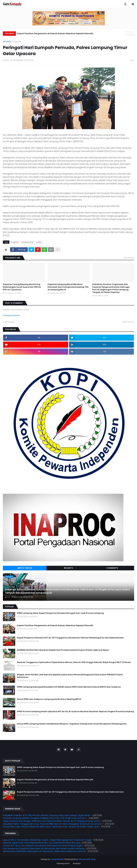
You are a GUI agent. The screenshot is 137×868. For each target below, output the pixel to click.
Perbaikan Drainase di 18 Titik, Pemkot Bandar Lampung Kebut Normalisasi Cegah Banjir (46, 815)
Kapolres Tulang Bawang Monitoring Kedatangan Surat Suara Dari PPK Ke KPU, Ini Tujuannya (22, 287)
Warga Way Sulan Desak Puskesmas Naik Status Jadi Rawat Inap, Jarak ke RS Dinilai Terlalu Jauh (51, 827)
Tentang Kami (63, 863)
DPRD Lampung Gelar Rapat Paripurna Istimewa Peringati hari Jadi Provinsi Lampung (60, 613)
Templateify (57, 859)
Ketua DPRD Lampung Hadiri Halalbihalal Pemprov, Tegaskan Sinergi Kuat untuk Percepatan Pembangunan (72, 724)
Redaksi (77, 863)
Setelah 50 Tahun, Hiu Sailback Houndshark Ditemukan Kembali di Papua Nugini (43, 846)
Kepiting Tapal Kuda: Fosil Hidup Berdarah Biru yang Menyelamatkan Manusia (41, 843)
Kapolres (17, 41)
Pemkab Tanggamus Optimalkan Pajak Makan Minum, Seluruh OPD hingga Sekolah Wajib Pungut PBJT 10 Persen (74, 662)
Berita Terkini (25, 568)
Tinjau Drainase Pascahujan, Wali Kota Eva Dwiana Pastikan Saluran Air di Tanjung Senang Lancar (51, 821)
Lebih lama (128, 322)
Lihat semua (129, 258)
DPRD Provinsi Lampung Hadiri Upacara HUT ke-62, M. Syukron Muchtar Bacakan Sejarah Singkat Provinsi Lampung (75, 712)
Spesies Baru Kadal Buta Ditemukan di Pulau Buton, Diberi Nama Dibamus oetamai (44, 851)
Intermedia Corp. (87, 859)
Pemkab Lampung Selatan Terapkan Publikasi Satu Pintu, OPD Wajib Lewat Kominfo (45, 818)
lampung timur (28, 242)
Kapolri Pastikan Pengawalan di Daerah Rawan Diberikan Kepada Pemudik (55, 33)
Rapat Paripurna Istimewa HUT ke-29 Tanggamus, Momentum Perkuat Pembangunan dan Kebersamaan (70, 638)
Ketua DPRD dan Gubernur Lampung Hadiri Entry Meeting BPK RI (49, 699)
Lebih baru (9, 322)
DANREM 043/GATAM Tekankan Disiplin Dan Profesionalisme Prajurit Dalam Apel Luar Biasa (63, 650)
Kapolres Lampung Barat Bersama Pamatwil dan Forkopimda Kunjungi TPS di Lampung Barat (68, 287)
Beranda (7, 41)
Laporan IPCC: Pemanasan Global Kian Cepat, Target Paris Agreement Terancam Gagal (47, 840)
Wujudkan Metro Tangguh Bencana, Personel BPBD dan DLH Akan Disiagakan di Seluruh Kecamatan (53, 824)
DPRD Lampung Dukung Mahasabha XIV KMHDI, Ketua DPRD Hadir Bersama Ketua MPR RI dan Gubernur (69, 687)
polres (39, 242)
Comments (112, 568)
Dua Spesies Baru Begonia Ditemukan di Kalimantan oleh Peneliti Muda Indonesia (44, 848)
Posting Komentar (11, 315)
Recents (68, 568)
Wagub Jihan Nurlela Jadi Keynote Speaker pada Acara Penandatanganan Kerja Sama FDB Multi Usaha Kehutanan (70, 676)
